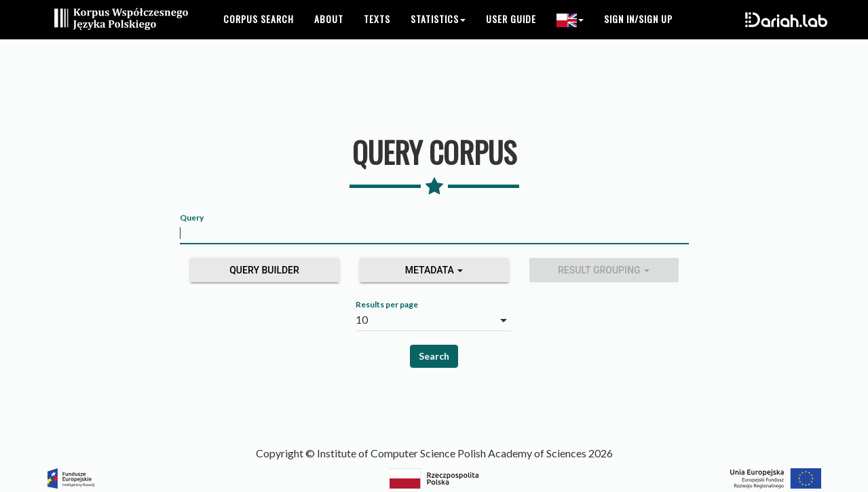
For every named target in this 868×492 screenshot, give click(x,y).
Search (434, 356)
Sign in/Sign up (638, 34)
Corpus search (259, 34)
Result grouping (604, 270)
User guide (511, 34)
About (329, 34)
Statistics (438, 34)
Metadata (434, 270)
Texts (377, 34)
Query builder (264, 270)
